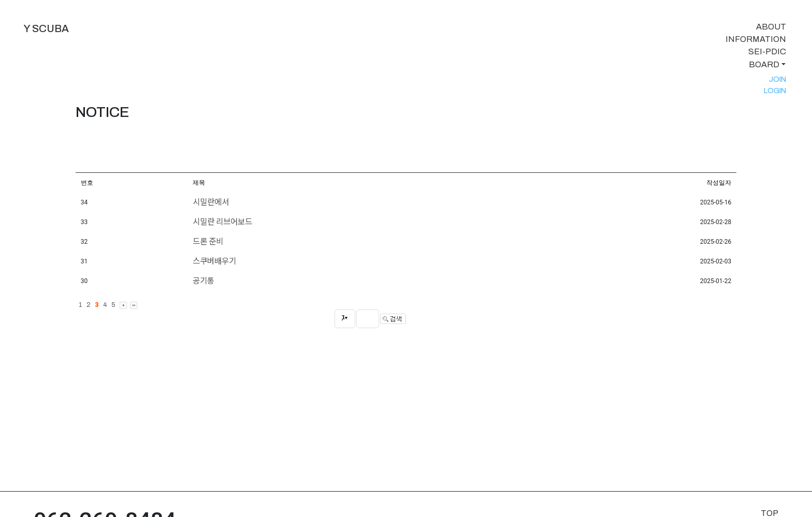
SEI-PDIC (767, 51)
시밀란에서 (211, 202)
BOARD (764, 64)
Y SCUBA (46, 28)
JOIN (778, 79)
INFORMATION (756, 39)
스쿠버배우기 (214, 261)
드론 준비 (208, 241)
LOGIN (775, 91)
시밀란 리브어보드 (222, 222)
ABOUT (771, 27)
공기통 (204, 281)
